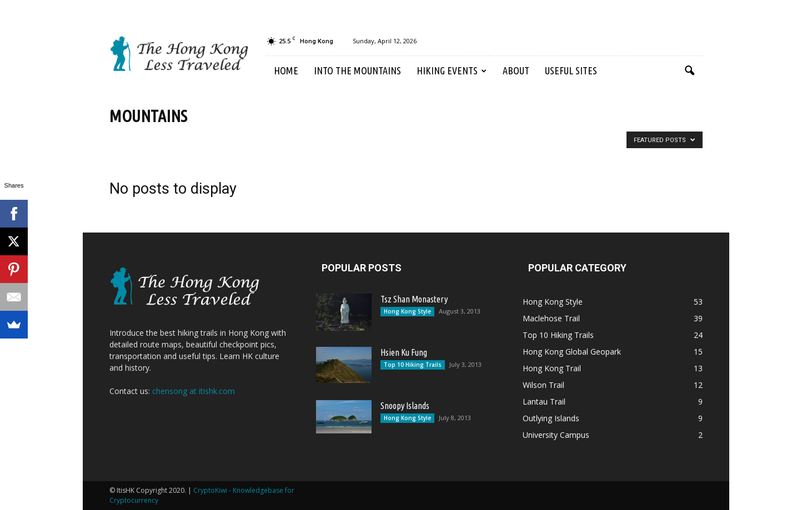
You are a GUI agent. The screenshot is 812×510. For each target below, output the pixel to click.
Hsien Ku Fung (404, 352)
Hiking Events (452, 70)
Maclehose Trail (551, 318)
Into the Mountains (357, 70)
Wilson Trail (543, 385)
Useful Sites (571, 70)
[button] (689, 71)
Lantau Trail (544, 402)
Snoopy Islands (405, 406)
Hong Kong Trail (552, 368)
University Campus (556, 435)
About (516, 70)
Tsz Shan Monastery (414, 299)
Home (286, 70)
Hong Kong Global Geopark (572, 352)
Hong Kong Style (407, 311)
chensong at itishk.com (194, 391)
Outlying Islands (551, 418)
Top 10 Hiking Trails (413, 365)
